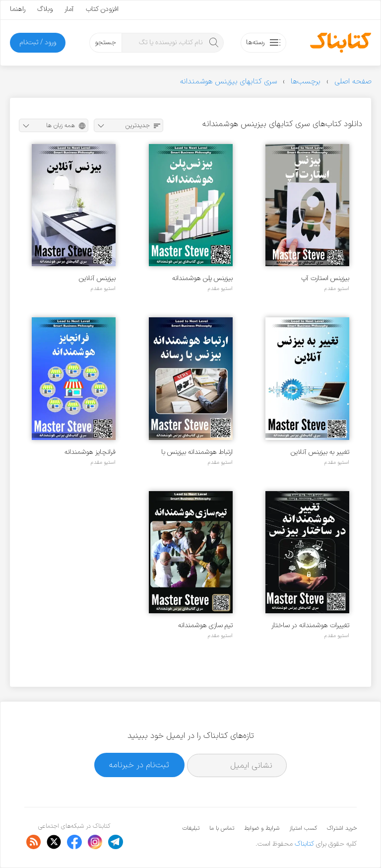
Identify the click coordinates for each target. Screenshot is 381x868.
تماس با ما (222, 828)
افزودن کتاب (102, 9)
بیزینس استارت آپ (325, 278)
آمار (69, 9)
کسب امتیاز (303, 828)
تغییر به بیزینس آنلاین (320, 452)
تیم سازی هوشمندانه (205, 625)
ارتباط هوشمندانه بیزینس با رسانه (197, 452)
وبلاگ (45, 9)
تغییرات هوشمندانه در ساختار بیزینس (310, 625)
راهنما (18, 9)
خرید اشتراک (342, 828)
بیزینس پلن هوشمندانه (202, 278)
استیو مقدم (337, 289)
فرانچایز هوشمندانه (90, 452)
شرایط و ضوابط (262, 828)
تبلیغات (191, 828)
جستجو (105, 42)
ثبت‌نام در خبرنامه (139, 765)
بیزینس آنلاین (97, 278)
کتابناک (304, 844)
